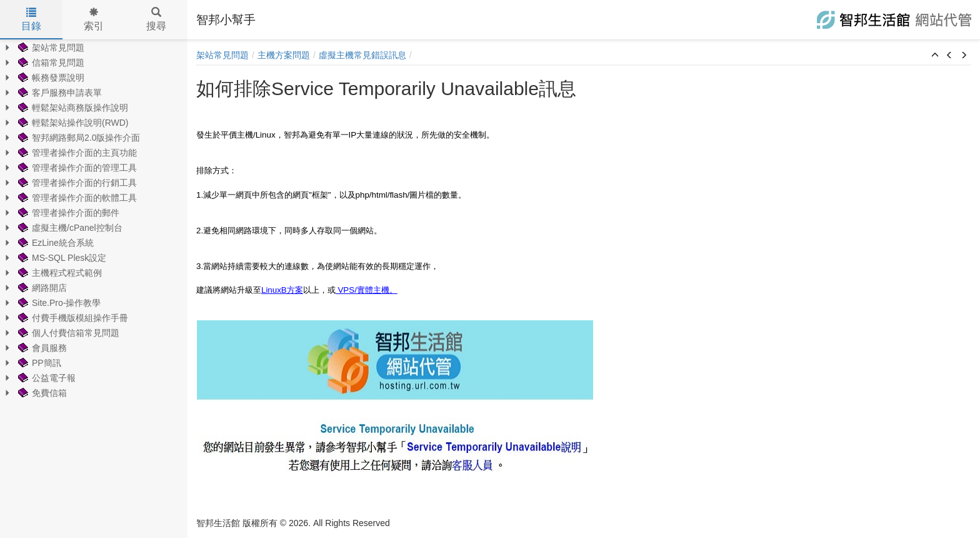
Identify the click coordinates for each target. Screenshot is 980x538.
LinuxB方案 (282, 290)
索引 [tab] (94, 19)
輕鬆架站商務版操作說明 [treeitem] (72, 108)
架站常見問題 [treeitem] (50, 48)
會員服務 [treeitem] (41, 348)
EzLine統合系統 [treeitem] (55, 243)
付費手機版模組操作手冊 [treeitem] (72, 318)
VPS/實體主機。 (367, 290)
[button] (935, 56)
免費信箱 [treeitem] (41, 393)
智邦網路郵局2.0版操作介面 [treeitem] (78, 138)
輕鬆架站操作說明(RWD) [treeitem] (72, 123)
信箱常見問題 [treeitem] (50, 63)
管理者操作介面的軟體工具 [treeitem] (76, 198)
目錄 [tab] (31, 19)
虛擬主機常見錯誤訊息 (362, 55)
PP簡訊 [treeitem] (38, 363)
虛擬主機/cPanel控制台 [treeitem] (69, 228)
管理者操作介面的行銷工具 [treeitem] (76, 183)
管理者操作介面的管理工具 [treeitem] (76, 168)
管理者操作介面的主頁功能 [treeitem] (76, 153)
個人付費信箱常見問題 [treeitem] (67, 333)
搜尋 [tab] (156, 19)
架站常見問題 (222, 55)
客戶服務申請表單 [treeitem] (59, 93)
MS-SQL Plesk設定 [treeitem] (61, 258)
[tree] (94, 220)
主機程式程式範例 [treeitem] (59, 273)
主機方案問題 (284, 55)
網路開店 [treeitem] (41, 288)
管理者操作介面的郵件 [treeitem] (67, 213)
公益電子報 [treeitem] (46, 378)
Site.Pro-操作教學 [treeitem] (58, 303)
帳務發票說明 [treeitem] (50, 78)
